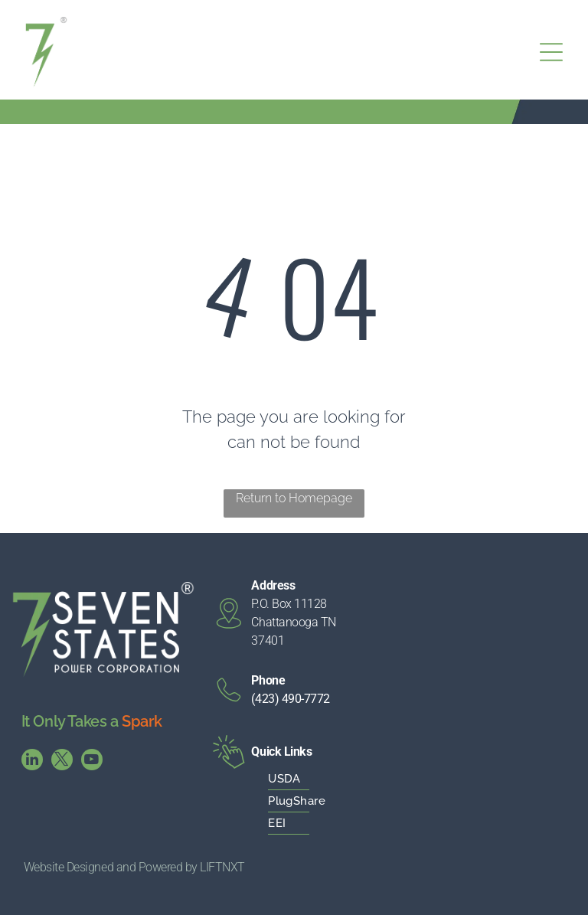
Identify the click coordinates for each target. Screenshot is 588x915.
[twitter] (62, 761)
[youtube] (92, 761)
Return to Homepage (294, 498)
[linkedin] (32, 761)
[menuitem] (309, 779)
